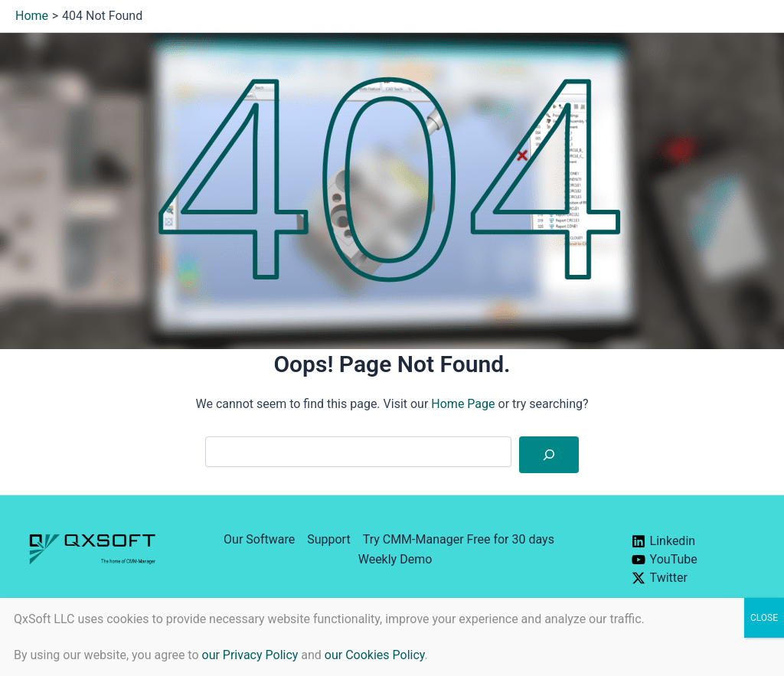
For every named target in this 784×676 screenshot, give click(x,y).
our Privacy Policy (250, 655)
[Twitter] (692, 578)
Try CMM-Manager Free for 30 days (459, 539)
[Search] (549, 455)
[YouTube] (692, 560)
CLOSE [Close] (764, 618)
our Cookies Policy (375, 655)
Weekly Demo (395, 559)
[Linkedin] (692, 541)
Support (328, 539)
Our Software (259, 539)
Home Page (463, 404)
